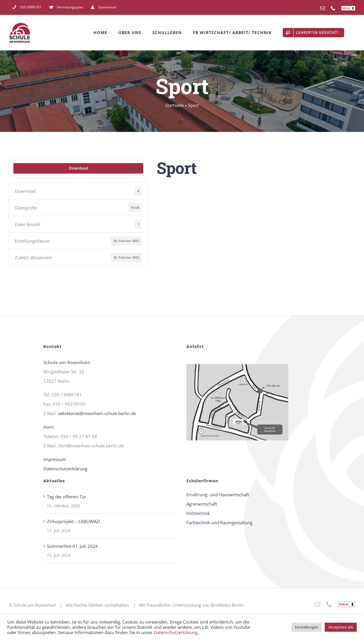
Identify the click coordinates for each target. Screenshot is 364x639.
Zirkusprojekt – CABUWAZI (74, 521)
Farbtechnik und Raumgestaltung (219, 523)
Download (78, 168)
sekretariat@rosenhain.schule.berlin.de (97, 413)
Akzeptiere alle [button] (341, 627)
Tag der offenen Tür (67, 497)
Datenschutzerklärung (65, 469)
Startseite (174, 105)
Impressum (55, 459)
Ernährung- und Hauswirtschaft (218, 495)
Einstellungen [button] (307, 627)
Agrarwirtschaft (202, 504)
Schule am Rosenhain (35, 605)
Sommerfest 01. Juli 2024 (72, 546)
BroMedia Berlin (227, 605)
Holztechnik (198, 513)
